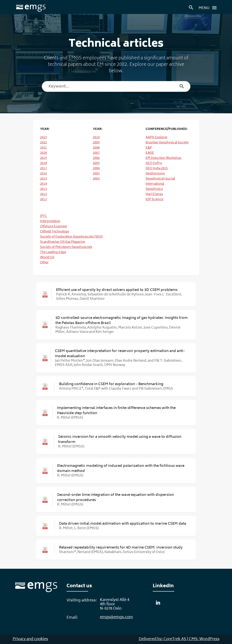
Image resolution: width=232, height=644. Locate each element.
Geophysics (154, 189)
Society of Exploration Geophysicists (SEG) (71, 237)
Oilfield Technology (55, 232)
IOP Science (154, 199)
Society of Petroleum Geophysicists (66, 247)
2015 (44, 179)
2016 (44, 174)
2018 (44, 163)
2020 (44, 153)
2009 (96, 143)
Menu (209, 8)
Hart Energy (154, 194)
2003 (96, 174)
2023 (44, 138)
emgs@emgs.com (116, 617)
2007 (96, 153)
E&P (149, 148)
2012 (44, 194)
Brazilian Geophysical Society (167, 143)
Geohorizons (155, 174)
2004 (96, 168)
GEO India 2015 (157, 168)
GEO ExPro (154, 163)
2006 (96, 158)
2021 (44, 148)
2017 (44, 168)
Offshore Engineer (54, 227)
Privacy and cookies (30, 639)
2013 (44, 189)
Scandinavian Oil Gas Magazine (63, 242)
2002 (96, 179)
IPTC (44, 216)
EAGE (150, 153)
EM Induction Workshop (163, 158)
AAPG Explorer (157, 138)
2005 (96, 163)
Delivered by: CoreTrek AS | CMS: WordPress (179, 639)
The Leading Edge (53, 252)
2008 (96, 148)
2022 (44, 143)
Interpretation (50, 221)
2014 (44, 184)
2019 (44, 158)
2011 (44, 199)
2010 (96, 138)
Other (44, 263)
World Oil (47, 257)
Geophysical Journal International (160, 181)
